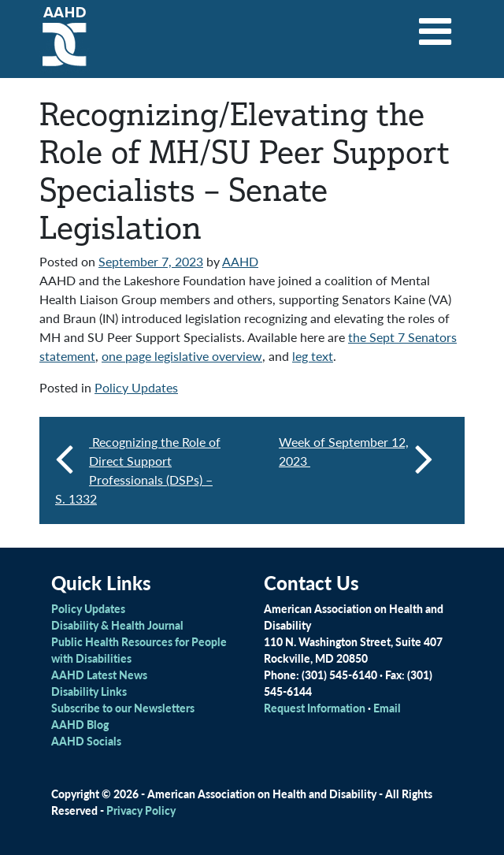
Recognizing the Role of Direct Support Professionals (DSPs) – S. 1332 (138, 470)
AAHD (240, 261)
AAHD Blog (80, 724)
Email (387, 708)
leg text (313, 356)
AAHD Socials (86, 741)
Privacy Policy (141, 810)
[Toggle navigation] (435, 26)
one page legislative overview (182, 356)
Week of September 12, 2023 (356, 458)
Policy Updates (136, 387)
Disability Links (89, 691)
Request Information (315, 708)
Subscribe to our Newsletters (123, 708)
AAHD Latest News (99, 675)
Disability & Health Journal (117, 625)
